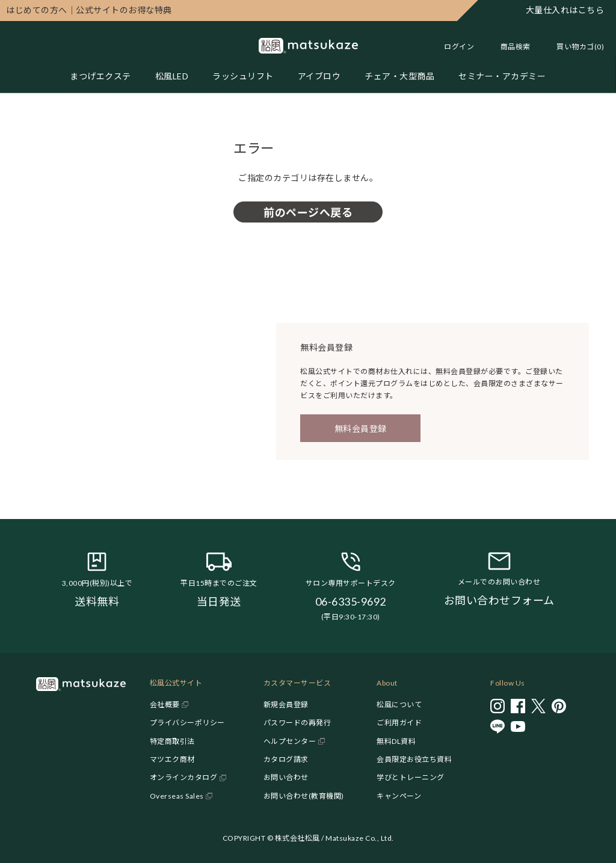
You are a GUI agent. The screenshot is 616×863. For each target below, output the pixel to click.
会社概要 (165, 705)
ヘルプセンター (290, 741)
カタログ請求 (286, 759)
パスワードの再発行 (297, 723)
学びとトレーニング (411, 777)
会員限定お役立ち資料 (414, 759)
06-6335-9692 (351, 601)
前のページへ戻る (308, 212)
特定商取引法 (172, 741)
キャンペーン (399, 796)
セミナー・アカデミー (502, 76)
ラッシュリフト (243, 76)
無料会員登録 (361, 428)
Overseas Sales (177, 796)
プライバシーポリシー (187, 723)
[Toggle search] (510, 47)
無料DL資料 (396, 741)
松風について (399, 705)
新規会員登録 (286, 705)
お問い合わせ (286, 777)
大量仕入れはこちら (565, 10)
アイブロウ (319, 76)
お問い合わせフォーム (499, 600)
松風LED (172, 76)
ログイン (459, 47)
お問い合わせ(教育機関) (304, 796)
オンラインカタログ (184, 777)
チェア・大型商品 (399, 76)
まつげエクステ (100, 76)
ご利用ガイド (399, 723)
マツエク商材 (172, 759)
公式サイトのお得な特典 (89, 10)
